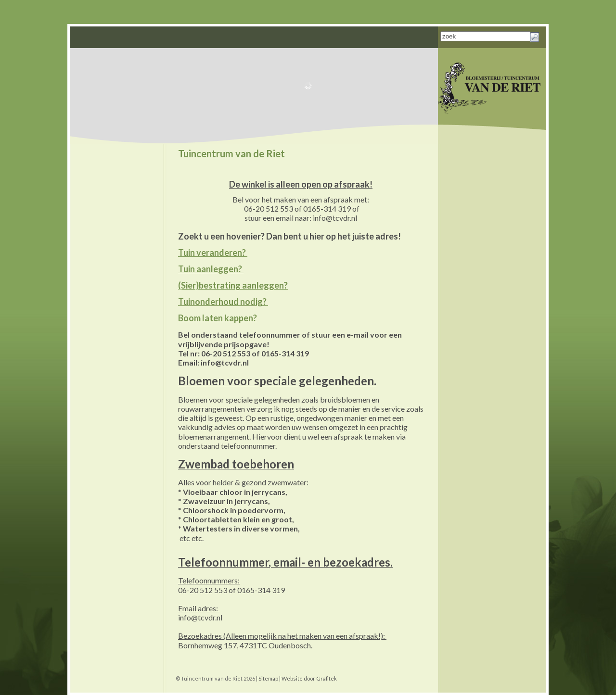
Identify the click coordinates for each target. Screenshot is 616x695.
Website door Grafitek (309, 678)
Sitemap (268, 678)
